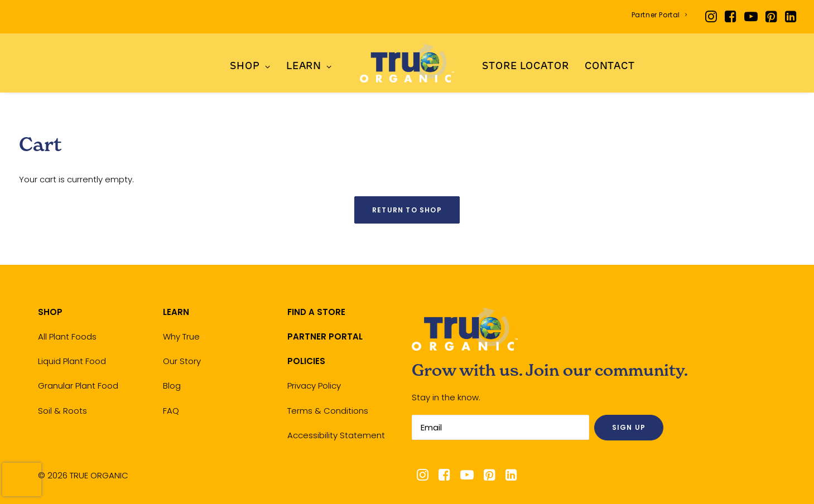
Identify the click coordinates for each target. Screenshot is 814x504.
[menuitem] (659, 15)
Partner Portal (659, 15)
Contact (610, 67)
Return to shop (407, 210)
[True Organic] (407, 63)
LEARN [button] (309, 67)
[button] (711, 17)
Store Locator (526, 67)
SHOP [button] (250, 67)
